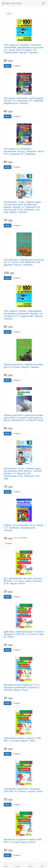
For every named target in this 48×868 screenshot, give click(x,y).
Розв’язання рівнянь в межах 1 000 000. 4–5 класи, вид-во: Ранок (22, 739)
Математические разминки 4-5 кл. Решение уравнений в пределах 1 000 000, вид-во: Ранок (22, 687)
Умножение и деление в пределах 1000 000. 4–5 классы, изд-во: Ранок (23, 790)
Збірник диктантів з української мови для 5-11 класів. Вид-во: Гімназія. (23, 366)
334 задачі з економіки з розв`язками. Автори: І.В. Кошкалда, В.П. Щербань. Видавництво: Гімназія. (24, 101)
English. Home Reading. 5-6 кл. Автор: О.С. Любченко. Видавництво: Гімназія (24, 528)
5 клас (8, 14)
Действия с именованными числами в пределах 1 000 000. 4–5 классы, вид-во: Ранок (24, 634)
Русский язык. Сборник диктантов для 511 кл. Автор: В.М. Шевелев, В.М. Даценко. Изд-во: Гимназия (24, 262)
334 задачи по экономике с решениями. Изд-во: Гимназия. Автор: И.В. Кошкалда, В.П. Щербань (24, 151)
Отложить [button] (17, 66)
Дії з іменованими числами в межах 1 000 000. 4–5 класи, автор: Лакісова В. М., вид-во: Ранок (24, 581)
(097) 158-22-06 (12, 3)
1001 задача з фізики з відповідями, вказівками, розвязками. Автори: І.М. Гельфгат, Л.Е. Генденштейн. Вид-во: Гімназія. (23, 315)
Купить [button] (8, 66)
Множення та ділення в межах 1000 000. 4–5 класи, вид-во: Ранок (23, 841)
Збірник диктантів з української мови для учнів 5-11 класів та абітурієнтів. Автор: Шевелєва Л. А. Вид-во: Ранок (24, 418)
